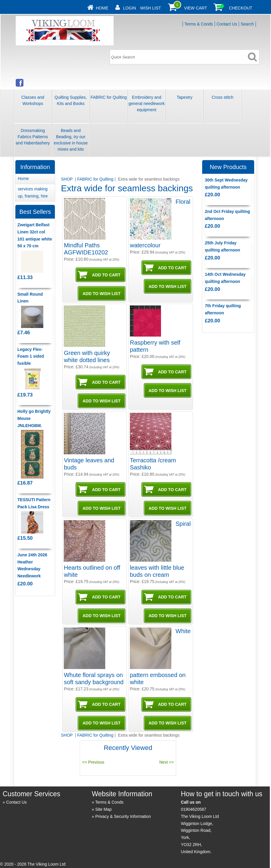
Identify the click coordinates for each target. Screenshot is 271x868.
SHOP (67, 179)
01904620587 (194, 809)
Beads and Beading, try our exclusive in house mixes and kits (71, 140)
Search (247, 24)
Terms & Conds (199, 24)
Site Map (103, 809)
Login (130, 8)
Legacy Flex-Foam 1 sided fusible (31, 356)
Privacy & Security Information (123, 816)
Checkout (241, 8)
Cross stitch (223, 97)
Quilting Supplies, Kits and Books (71, 100)
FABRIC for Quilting (109, 97)
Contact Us (227, 24)
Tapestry (185, 97)
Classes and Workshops (33, 100)
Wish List (151, 8)
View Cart (196, 8)
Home (102, 8)
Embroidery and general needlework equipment (146, 103)
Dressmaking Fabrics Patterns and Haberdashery (33, 137)
